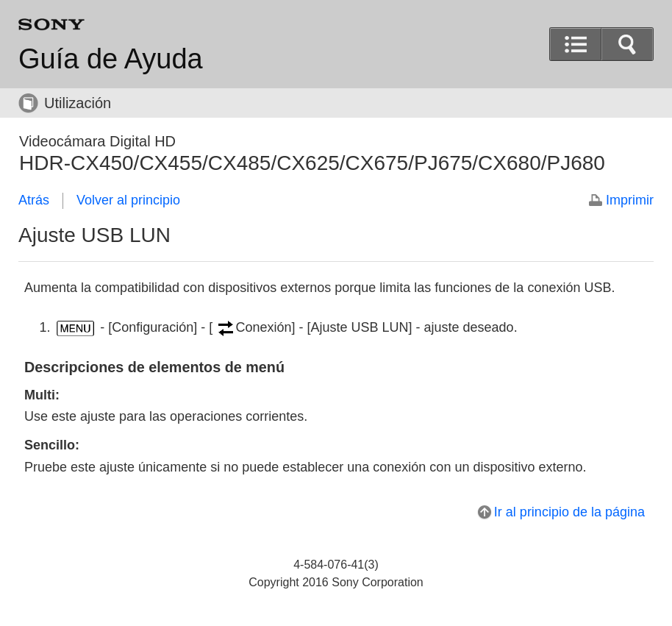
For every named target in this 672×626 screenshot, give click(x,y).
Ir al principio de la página (569, 512)
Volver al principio (128, 200)
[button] (627, 44)
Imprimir (630, 200)
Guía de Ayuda (111, 59)
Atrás (34, 200)
